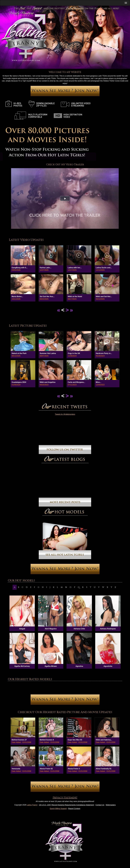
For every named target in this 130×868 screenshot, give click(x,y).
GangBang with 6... (20, 268)
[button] (65, 199)
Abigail (22, 629)
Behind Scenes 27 (19, 740)
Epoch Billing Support (58, 809)
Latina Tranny (32, 805)
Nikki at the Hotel (75, 296)
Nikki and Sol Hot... (104, 296)
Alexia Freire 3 (74, 769)
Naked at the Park (19, 353)
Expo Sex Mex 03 (75, 740)
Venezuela (16, 769)
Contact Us (100, 805)
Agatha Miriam (51, 666)
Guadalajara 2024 (19, 382)
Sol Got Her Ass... (47, 296)
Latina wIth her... (75, 268)
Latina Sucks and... (104, 268)
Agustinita (108, 666)
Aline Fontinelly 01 (104, 769)
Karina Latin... (46, 268)
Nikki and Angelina (48, 382)
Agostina (79, 666)
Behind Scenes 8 (47, 740)
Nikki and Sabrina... (104, 740)
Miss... (98, 382)
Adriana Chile (79, 629)
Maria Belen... (17, 296)
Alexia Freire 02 (46, 769)
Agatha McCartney (22, 666)
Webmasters (111, 805)
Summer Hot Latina (48, 353)
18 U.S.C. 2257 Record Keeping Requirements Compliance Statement (67, 805)
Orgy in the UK (74, 353)
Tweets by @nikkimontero (65, 414)
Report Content (74, 809)
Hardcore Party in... (104, 353)
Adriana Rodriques (108, 629)
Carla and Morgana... (76, 382)
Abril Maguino (51, 629)
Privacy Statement (65, 798)
